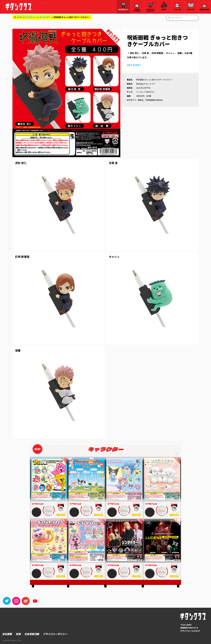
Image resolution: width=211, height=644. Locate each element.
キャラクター (45, 17)
